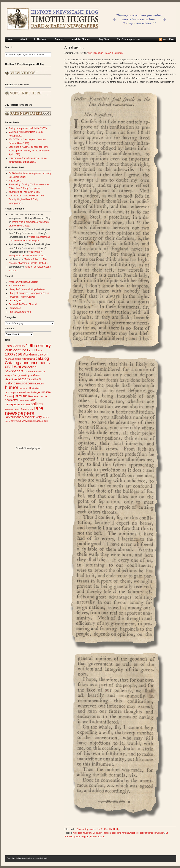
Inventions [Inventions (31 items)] (24, 392)
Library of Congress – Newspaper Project (29, 293)
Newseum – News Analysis (22, 297)
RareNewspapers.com (129, 39)
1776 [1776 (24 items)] (40, 351)
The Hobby (114, 829)
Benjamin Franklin (102, 833)
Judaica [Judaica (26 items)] (9, 396)
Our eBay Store (16, 301)
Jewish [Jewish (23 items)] (34, 392)
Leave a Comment (114, 53)
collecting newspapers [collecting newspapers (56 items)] (21, 369)
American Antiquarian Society (23, 282)
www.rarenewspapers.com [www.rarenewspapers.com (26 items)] (35, 421)
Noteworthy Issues (86, 829)
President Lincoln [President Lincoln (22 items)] (12, 409)
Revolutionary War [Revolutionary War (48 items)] (18, 417)
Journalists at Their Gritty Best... (25, 192)
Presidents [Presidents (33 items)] (27, 409)
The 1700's (102, 829)
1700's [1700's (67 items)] (32, 350)
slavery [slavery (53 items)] (37, 417)
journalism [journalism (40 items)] (44, 392)
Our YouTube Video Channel (23, 304)
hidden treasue (98, 837)
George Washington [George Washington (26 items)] (23, 375)
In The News (41, 39)
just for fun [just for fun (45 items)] (20, 396)
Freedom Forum (17, 286)
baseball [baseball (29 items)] (9, 359)
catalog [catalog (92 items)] (42, 358)
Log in (45, 858)
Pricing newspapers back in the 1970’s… (29, 128)
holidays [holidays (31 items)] (39, 384)
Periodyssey (15, 308)
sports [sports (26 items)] (46, 417)
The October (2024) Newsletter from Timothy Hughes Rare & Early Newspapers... (26, 199)
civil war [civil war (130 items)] (13, 367)
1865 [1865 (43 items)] (19, 354)
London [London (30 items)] (43, 396)
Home (10, 39)
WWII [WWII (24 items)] (19, 421)
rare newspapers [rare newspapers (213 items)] (24, 411)
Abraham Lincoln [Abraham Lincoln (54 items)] (36, 354)
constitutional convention (152, 833)
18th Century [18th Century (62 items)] (15, 346)
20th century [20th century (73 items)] (15, 350)
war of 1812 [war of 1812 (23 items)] (10, 421)
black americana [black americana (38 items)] (25, 359)
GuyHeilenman (96, 53)
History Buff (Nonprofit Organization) (27, 289)
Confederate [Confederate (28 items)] (30, 372)
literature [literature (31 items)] (33, 396)
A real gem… (74, 47)
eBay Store (104, 39)
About (24, 39)
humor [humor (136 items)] (12, 387)
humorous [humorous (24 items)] (24, 388)
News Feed (169, 39)
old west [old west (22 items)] (26, 405)
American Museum (82, 833)
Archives (60, 39)
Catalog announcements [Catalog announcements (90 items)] (27, 363)
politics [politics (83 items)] (37, 404)
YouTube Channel (81, 39)
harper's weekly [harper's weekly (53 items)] (29, 379)
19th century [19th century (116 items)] (38, 346)
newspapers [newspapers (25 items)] (25, 400)
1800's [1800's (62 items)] (10, 354)
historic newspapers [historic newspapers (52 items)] (19, 383)
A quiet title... (15, 181)
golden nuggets (81, 837)
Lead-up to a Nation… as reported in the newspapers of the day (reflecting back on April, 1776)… (29, 151)
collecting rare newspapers (125, 833)
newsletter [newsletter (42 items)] (12, 400)
